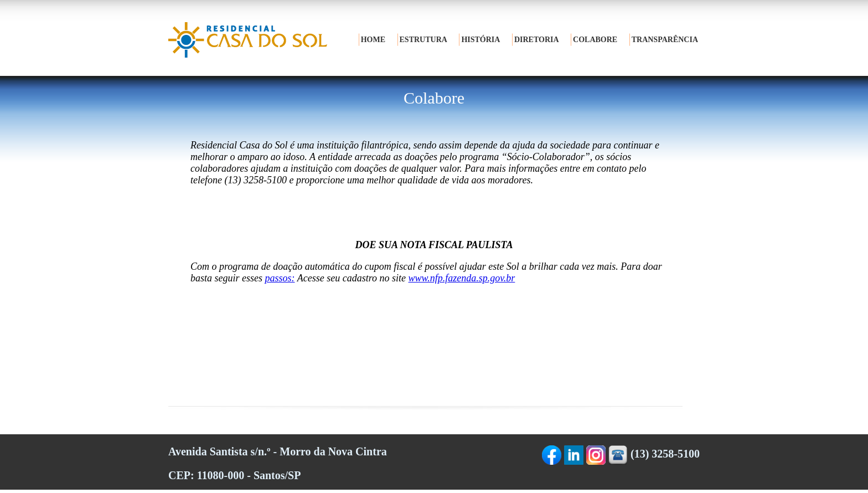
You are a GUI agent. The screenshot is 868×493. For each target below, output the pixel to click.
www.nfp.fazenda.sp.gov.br (462, 278)
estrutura (423, 40)
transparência (665, 40)
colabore (595, 40)
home (373, 40)
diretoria (537, 40)
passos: (280, 278)
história (480, 40)
